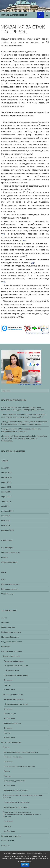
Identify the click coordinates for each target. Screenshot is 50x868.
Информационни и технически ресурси (21, 752)
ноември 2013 (7, 530)
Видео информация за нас (17, 666)
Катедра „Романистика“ (15, 15)
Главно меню (47, 15)
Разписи (7, 685)
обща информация (9, 562)
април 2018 (6, 487)
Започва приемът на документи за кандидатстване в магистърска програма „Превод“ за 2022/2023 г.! (24, 416)
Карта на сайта (8, 841)
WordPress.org (7, 594)
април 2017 (6, 497)
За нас (4, 618)
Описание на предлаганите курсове (19, 766)
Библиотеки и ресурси (11, 632)
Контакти (5, 845)
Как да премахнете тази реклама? (37, 333)
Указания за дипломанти (15, 781)
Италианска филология (13, 694)
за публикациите (10, 584)
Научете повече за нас (11, 552)
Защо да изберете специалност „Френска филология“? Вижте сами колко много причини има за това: (25, 423)
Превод (6, 747)
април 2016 (6, 501)
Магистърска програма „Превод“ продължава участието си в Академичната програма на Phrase (23, 408)
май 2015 (5, 506)
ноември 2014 (7, 511)
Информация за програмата (16, 807)
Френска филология (11, 656)
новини (4, 557)
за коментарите (10, 589)
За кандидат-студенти (11, 836)
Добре (25, 865)
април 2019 (6, 482)
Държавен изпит (12, 670)
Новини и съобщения (13, 757)
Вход (3, 579)
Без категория (7, 548)
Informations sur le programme (17, 802)
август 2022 (6, 473)
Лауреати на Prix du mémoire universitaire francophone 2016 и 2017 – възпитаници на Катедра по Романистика (24, 438)
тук (3, 234)
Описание (8, 680)
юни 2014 (6, 516)
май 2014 (5, 520)
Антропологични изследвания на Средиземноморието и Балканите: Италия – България (22, 814)
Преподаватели (8, 627)
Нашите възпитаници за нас (16, 675)
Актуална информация (14, 661)
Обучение (6, 646)
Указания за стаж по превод (16, 790)
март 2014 (6, 525)
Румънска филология (12, 723)
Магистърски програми (11, 742)
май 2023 (5, 468)
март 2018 (6, 492)
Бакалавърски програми (12, 651)
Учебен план (9, 690)
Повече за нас (10, 714)
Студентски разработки (12, 642)
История (5, 623)
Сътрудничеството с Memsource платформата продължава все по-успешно (21, 430)
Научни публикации (10, 637)
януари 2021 (7, 477)
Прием (7, 771)
